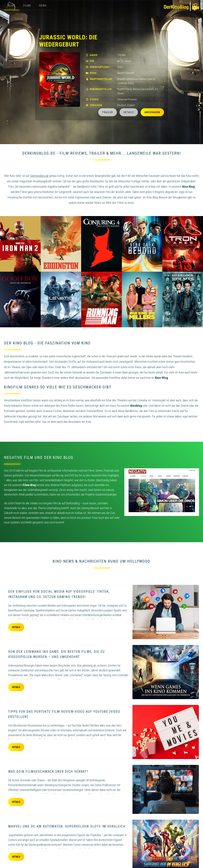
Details (129, 112)
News (43, 6)
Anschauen (152, 112)
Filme (27, 6)
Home (12, 6)
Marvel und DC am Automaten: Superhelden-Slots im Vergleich (67, 826)
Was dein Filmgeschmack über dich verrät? (48, 772)
